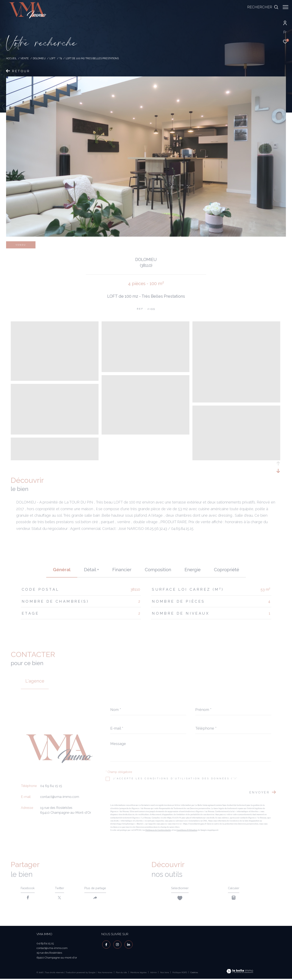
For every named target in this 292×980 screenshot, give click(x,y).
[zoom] (55, 379)
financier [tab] (122, 570)
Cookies (194, 974)
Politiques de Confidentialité (158, 830)
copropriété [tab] (227, 570)
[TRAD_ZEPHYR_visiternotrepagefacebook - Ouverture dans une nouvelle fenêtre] (105, 945)
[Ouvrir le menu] (286, 7)
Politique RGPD (180, 974)
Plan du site (122, 974)
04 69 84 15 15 (51, 786)
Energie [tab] (193, 570)
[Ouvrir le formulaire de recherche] (261, 7)
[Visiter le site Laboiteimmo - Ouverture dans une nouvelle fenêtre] (240, 973)
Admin (154, 974)
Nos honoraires (105, 974)
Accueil (11, 58)
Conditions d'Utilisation (187, 830)
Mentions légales (139, 974)
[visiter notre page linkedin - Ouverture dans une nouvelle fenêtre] (128, 945)
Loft (52, 58)
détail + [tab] (91, 570)
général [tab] (62, 570)
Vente (25, 58)
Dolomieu (39, 58)
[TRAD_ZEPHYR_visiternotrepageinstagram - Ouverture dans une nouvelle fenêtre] (117, 945)
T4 (61, 58)
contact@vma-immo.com (60, 797)
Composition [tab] (158, 570)
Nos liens (165, 974)
